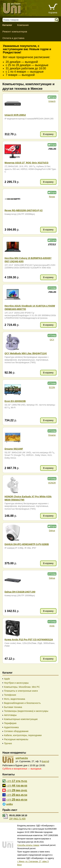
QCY (52, 340)
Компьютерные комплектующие (21, 719)
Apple (7, 679)
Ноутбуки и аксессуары (16, 683)
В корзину (48, 134)
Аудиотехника (11, 727)
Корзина (53, 13)
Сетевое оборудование (16, 731)
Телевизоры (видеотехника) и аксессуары (26, 711)
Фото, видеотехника (15, 699)
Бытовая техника (13, 707)
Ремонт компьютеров (15, 32)
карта (45, 761)
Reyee (52, 197)
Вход (19, 865)
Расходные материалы (16, 739)
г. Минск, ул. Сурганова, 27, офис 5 (33, 861)
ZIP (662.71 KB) (17, 819)
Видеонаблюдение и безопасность (22, 703)
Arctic (52, 626)
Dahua (52, 531)
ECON (52, 387)
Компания (23, 25)
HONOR (52, 483)
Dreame (52, 435)
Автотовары (10, 715)
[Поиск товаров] (30, 20)
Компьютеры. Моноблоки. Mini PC (22, 687)
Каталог (7, 25)
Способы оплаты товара (28, 845)
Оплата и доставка (13, 38)
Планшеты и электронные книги (21, 691)
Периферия (10, 723)
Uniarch (52, 101)
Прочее (8, 743)
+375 (17, 781)
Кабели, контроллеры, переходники (23, 735)
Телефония (10, 695)
